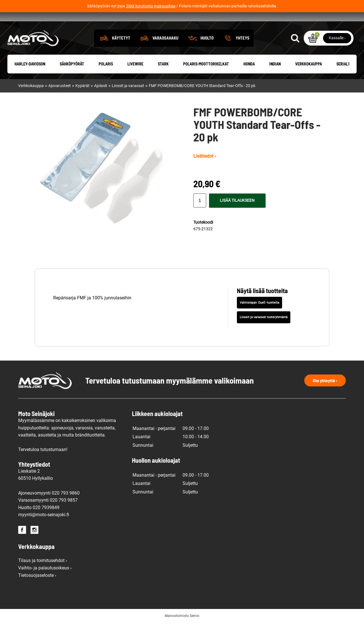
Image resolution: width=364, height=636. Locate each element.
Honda (249, 78)
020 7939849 (46, 521)
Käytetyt (121, 52)
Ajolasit (101, 99)
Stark (163, 78)
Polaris (106, 78)
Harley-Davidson (30, 78)
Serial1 (343, 78)
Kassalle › (337, 52)
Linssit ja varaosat (128, 99)
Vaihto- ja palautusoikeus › (45, 582)
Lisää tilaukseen (237, 214)
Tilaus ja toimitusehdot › (43, 574)
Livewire (135, 78)
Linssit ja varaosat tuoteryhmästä (264, 331)
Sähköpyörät (72, 78)
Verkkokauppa (309, 78)
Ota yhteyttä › (325, 394)
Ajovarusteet (60, 99)
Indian (275, 78)
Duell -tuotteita (269, 316)
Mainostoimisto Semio (182, 629)
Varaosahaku (165, 52)
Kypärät (82, 99)
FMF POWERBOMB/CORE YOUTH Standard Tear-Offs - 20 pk (202, 99)
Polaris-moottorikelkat (206, 78)
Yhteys (243, 52)
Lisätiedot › (205, 170)
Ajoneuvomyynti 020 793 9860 (49, 507)
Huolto (207, 52)
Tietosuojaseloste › (37, 589)
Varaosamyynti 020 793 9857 (48, 514)
